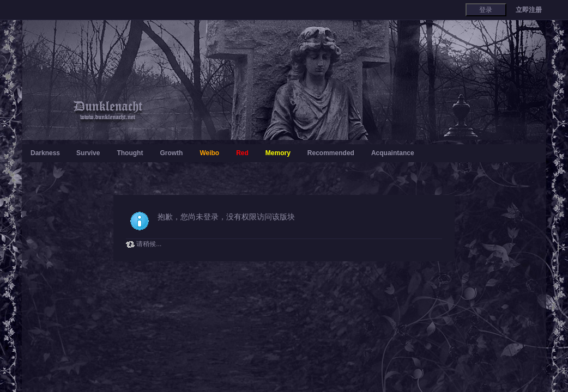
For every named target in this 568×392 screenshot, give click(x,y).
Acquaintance (393, 153)
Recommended (331, 153)
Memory (278, 153)
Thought (130, 153)
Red (242, 153)
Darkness (45, 153)
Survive (88, 153)
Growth (171, 153)
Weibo (209, 153)
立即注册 (529, 10)
